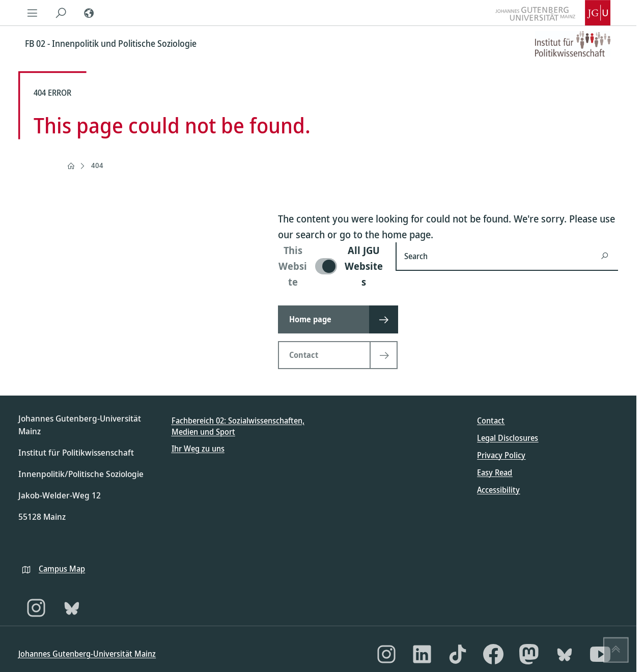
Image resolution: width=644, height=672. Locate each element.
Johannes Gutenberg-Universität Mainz (87, 654)
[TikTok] (458, 654)
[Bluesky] (72, 608)
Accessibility (498, 490)
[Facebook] (493, 654)
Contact (491, 421)
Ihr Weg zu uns (198, 449)
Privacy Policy (501, 455)
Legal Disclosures (508, 438)
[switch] (331, 266)
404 (97, 165)
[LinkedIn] (422, 654)
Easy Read (495, 472)
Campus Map (62, 569)
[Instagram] (36, 608)
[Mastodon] (529, 654)
